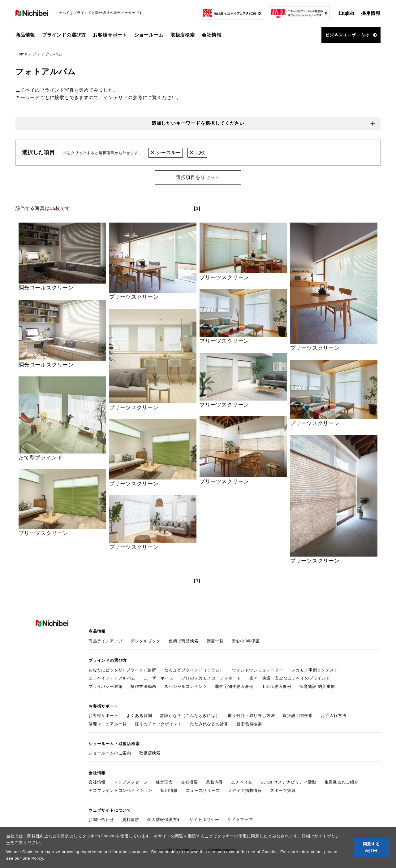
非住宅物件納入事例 (234, 686)
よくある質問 (139, 716)
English (346, 13)
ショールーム (149, 35)
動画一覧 (215, 641)
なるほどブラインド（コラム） (194, 670)
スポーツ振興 (283, 790)
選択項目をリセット (198, 177)
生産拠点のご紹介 (342, 782)
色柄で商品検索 (184, 641)
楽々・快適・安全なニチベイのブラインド (290, 678)
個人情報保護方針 (164, 820)
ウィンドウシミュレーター (258, 670)
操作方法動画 (143, 686)
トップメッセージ (131, 782)
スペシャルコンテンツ (186, 686)
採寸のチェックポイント (158, 724)
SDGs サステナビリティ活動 (288, 782)
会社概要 (189, 782)
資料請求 (131, 820)
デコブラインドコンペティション (121, 790)
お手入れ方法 (334, 716)
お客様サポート (103, 716)
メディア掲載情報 (245, 790)
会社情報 (97, 782)
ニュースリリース (203, 790)
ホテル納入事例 (276, 686)
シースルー (166, 152)
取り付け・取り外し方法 (252, 716)
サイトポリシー (204, 820)
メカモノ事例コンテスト (315, 670)
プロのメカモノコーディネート (211, 678)
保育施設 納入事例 (317, 686)
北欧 (197, 152)
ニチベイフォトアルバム (112, 678)
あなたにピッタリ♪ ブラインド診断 (122, 670)
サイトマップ (240, 820)
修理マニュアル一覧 (108, 724)
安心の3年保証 (246, 641)
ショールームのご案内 (110, 753)
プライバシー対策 (105, 686)
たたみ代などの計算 (209, 724)
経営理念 (164, 782)
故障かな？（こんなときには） (190, 716)
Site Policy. (33, 858)
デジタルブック (146, 641)
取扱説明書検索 (298, 716)
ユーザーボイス (159, 678)
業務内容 (215, 782)
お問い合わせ (101, 820)
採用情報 (371, 13)
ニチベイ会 (242, 782)
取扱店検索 (183, 35)
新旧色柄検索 (249, 724)
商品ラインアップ (105, 641)
